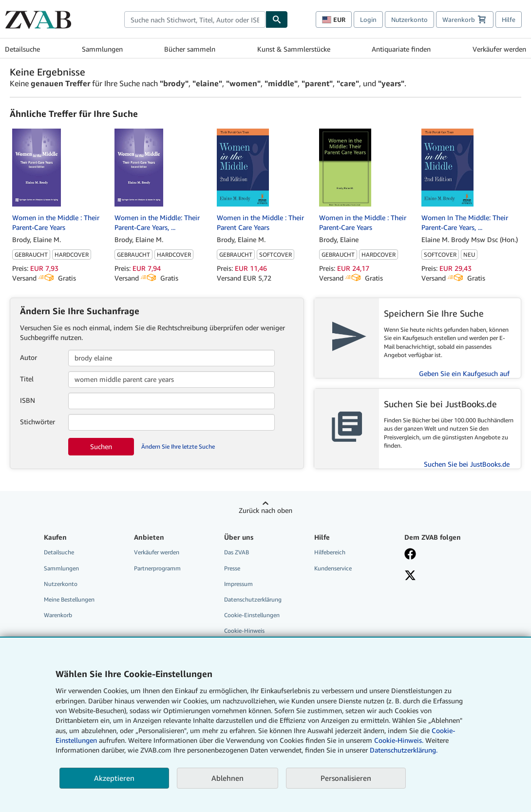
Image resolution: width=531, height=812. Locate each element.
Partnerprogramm (157, 568)
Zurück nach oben (265, 510)
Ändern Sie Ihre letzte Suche (178, 446)
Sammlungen (102, 49)
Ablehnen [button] (228, 778)
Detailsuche (22, 49)
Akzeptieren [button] (114, 778)
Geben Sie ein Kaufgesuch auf (464, 373)
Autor (28, 357)
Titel (27, 379)
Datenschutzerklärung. (404, 750)
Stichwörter (38, 422)
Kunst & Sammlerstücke (294, 49)
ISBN (28, 400)
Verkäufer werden (499, 49)
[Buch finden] (277, 19)
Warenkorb (58, 615)
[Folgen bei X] (410, 576)
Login (368, 19)
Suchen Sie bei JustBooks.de (467, 464)
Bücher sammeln (190, 49)
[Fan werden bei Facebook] (410, 555)
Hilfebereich (330, 552)
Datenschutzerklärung (253, 599)
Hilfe (509, 19)
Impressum (238, 584)
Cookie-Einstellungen (252, 615)
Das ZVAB (237, 552)
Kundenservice (333, 568)
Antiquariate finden (401, 49)
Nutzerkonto (409, 19)
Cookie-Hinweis (244, 631)
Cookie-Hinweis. (399, 740)
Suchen (101, 446)
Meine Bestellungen (69, 599)
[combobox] (195, 19)
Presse (232, 568)
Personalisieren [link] (346, 778)
